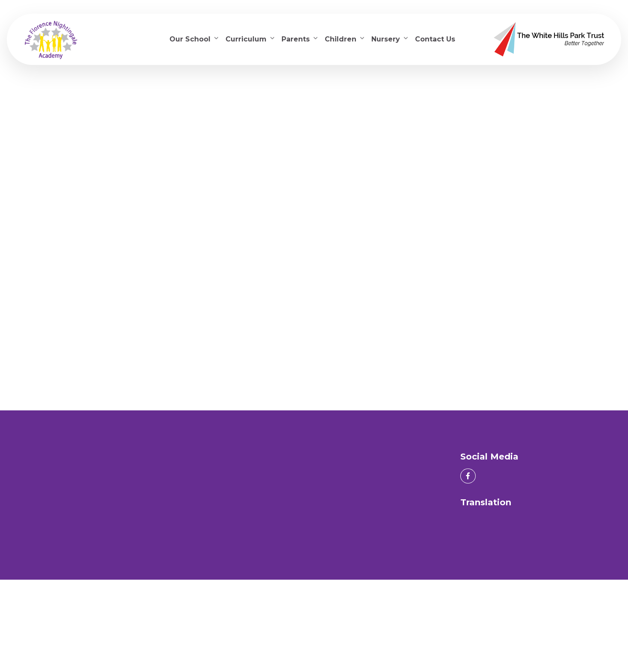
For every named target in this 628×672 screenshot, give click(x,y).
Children (341, 39)
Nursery (386, 39)
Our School (190, 39)
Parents (296, 39)
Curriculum (246, 39)
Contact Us (435, 39)
